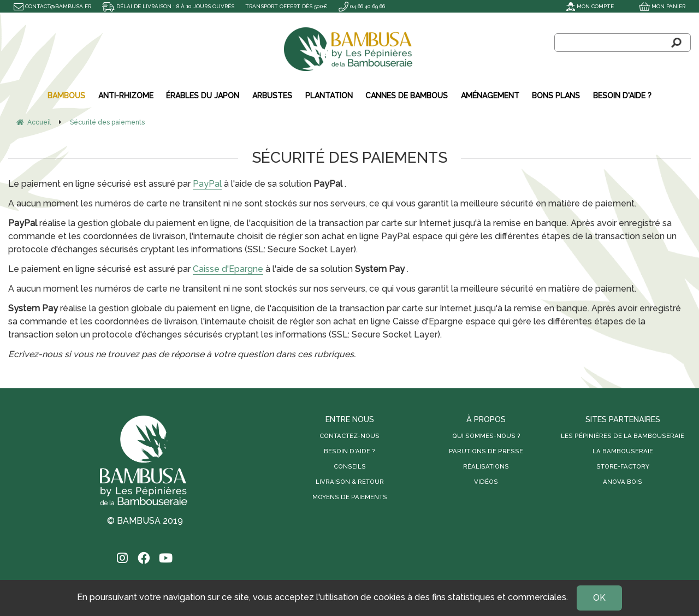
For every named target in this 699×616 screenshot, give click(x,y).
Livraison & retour (350, 482)
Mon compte (590, 6)
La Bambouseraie (623, 451)
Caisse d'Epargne (228, 269)
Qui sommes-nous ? (486, 436)
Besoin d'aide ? (349, 451)
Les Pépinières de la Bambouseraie (623, 436)
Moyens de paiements (350, 497)
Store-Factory (623, 466)
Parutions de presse (486, 451)
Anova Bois (623, 482)
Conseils (350, 466)
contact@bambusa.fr (52, 6)
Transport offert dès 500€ (286, 6)
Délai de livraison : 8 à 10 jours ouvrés (168, 6)
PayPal (207, 184)
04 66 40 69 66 (362, 6)
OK (599, 598)
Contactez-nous (349, 436)
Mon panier (662, 6)
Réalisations (486, 466)
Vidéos (486, 482)
